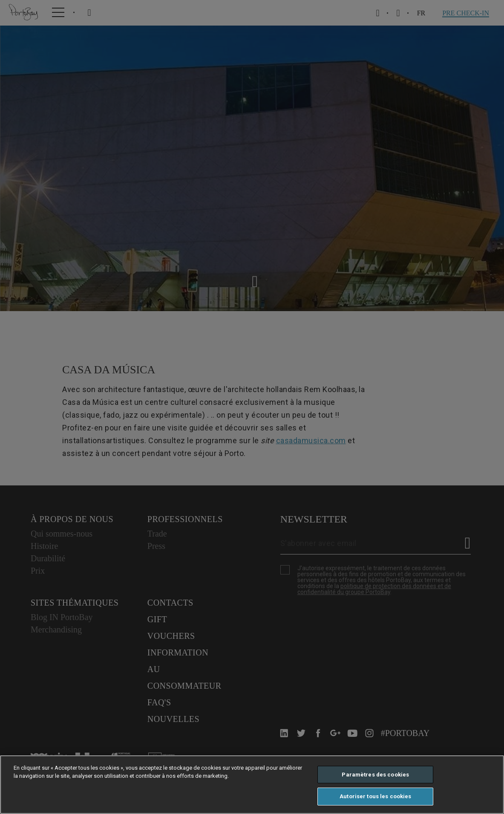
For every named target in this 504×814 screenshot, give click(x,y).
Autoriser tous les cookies (375, 796)
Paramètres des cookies (375, 775)
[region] (252, 785)
